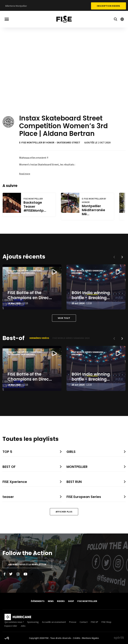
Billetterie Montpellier (16, 6)
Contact (84, 622)
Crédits (77, 638)
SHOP (71, 601)
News (51, 601)
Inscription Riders (108, 6)
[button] (122, 257)
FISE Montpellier (87, 601)
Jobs (23, 626)
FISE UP (94, 622)
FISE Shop (106, 622)
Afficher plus (64, 512)
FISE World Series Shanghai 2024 (71, 338)
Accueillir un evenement (54, 622)
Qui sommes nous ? (14, 622)
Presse (73, 622)
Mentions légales (90, 638)
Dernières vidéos (39, 338)
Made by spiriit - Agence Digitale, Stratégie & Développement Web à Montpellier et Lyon (119, 638)
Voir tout (64, 318)
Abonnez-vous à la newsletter (27, 564)
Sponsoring (33, 622)
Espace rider (11, 626)
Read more (25, 174)
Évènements (38, 601)
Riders (61, 601)
